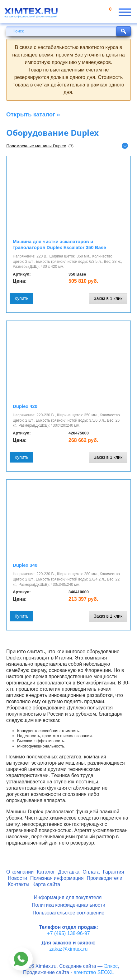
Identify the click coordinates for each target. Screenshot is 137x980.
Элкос (111, 966)
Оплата (91, 872)
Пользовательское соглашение (68, 913)
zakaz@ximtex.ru (69, 949)
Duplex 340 (25, 565)
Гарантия (113, 872)
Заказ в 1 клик (108, 298)
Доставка (69, 872)
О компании (20, 872)
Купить (21, 298)
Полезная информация (57, 878)
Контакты (19, 884)
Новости (17, 878)
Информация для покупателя (68, 897)
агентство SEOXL (94, 972)
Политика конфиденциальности (68, 905)
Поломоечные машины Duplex (36, 146)
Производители (104, 878)
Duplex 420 (25, 406)
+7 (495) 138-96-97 (68, 933)
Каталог (46, 872)
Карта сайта (46, 884)
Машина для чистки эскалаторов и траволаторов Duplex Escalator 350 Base (59, 244)
